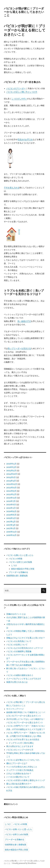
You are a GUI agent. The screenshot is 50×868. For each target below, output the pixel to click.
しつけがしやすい (19, 99)
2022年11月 (11, 488)
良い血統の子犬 (24, 321)
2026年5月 (11, 464)
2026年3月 (11, 467)
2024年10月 (12, 474)
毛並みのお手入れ (25, 139)
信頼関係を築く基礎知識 (17, 576)
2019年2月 (11, 518)
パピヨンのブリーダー (16, 88)
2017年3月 (11, 525)
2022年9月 (11, 491)
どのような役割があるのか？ (19, 773)
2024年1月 (11, 477)
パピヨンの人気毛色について (19, 641)
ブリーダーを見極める (18, 572)
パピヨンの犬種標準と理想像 (19, 651)
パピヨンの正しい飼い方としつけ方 (22, 92)
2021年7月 (11, 501)
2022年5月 (11, 494)
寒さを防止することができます (20, 746)
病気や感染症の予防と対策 (23, 569)
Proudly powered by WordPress (24, 863)
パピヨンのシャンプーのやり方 (20, 750)
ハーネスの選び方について (18, 777)
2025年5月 (11, 471)
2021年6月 (11, 505)
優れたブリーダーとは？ (17, 763)
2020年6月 (11, 515)
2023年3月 (11, 481)
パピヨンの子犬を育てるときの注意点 (23, 739)
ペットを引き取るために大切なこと (22, 767)
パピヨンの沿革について (17, 645)
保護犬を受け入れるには (17, 682)
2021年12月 (11, 498)
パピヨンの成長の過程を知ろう (20, 675)
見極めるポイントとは (16, 614)
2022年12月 (12, 484)
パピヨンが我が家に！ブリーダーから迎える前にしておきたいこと (24, 12)
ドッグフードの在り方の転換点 (20, 770)
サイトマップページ (15, 709)
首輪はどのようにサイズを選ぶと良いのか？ (26, 638)
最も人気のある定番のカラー (19, 784)
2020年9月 (11, 511)
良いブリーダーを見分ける (19, 348)
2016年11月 (11, 535)
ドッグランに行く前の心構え (21, 743)
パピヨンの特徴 (15, 559)
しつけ (14, 565)
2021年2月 (11, 508)
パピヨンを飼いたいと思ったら (20, 555)
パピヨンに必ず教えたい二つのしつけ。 (24, 760)
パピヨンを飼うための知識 (20, 562)
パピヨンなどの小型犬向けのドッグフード (25, 648)
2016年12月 (12, 532)
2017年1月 (11, 528)
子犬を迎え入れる (12, 188)
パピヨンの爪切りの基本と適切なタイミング (26, 780)
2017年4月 (11, 522)
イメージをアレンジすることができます (24, 679)
